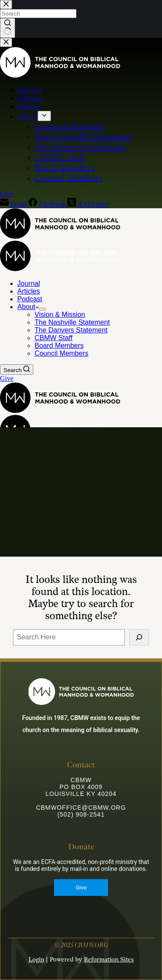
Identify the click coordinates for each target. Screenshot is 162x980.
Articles (29, 291)
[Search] (17, 369)
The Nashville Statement (72, 322)
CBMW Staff (54, 338)
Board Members (59, 346)
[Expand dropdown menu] (42, 309)
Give (7, 378)
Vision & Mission (60, 315)
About (28, 307)
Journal (29, 283)
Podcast (30, 299)
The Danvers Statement (71, 330)
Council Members (61, 353)
